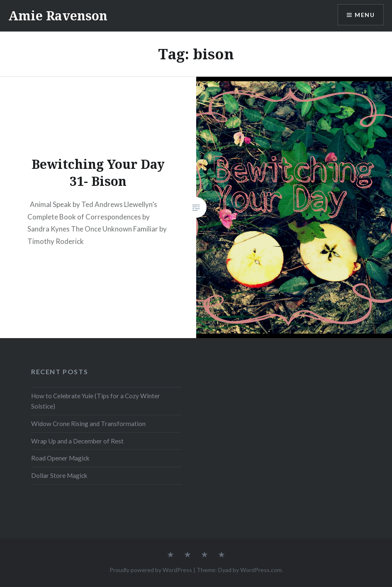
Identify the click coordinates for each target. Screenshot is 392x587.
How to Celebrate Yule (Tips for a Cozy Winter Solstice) (96, 401)
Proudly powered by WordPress (151, 570)
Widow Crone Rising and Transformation (88, 424)
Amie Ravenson (58, 16)
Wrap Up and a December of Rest (77, 441)
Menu (365, 15)
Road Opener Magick (60, 458)
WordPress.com (261, 570)
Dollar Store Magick (59, 475)
